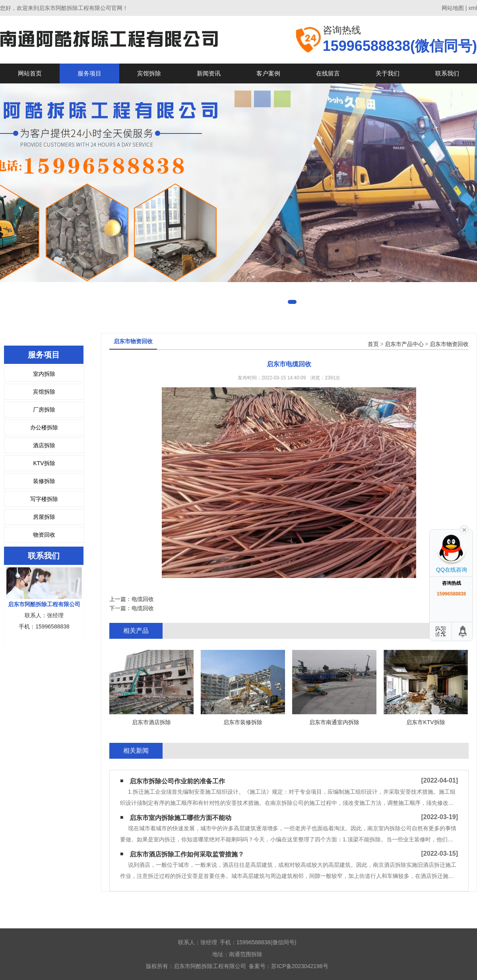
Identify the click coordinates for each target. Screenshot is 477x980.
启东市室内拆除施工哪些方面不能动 (180, 818)
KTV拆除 (44, 463)
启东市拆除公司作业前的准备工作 (177, 781)
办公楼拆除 (44, 427)
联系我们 (447, 73)
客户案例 (268, 73)
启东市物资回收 (449, 344)
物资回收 (44, 535)
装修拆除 (44, 481)
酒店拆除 (44, 445)
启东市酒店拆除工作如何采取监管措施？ (187, 854)
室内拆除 (44, 374)
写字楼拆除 (44, 499)
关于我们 (388, 73)
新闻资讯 (209, 73)
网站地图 (453, 8)
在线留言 (328, 73)
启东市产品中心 (404, 344)
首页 (373, 344)
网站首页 (30, 73)
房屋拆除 (44, 517)
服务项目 (89, 73)
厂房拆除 (44, 410)
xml (473, 8)
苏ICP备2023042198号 (300, 966)
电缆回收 (143, 599)
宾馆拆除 (149, 73)
